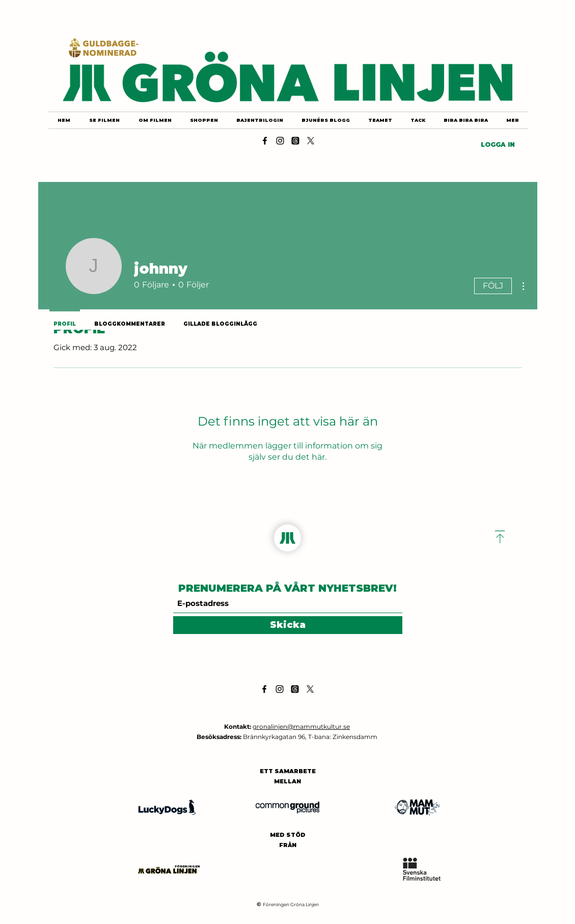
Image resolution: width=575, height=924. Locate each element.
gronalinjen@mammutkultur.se (301, 727)
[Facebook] (265, 141)
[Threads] (295, 141)
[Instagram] (280, 141)
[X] (311, 141)
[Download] (500, 537)
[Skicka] (288, 625)
